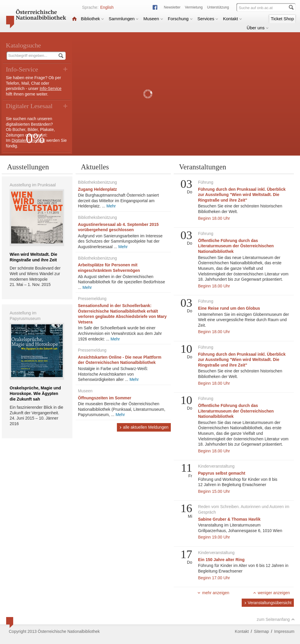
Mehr (111, 206)
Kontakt (232, 19)
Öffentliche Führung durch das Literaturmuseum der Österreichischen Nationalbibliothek (236, 246)
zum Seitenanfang (276, 619)
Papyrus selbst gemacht (222, 473)
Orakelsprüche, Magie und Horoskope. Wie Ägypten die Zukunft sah (35, 393)
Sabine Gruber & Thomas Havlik (229, 519)
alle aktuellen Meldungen (144, 427)
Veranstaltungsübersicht (268, 603)
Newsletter (172, 7)
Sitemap (261, 631)
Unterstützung (218, 7)
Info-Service (51, 88)
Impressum (284, 631)
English (107, 7)
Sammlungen (124, 19)
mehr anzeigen (213, 593)
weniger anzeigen (271, 593)
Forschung (180, 19)
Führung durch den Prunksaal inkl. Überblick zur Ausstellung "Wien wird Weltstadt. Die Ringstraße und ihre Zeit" (242, 195)
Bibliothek (92, 19)
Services (208, 19)
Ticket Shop (282, 19)
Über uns (258, 28)
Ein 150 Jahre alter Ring (221, 560)
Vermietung (194, 7)
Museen (153, 19)
